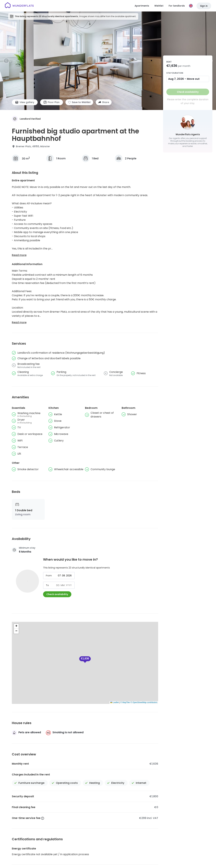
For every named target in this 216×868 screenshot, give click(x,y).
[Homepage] (19, 6)
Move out (193, 79)
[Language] (191, 6)
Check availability (57, 594)
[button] (85, 660)
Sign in (204, 6)
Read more (19, 255)
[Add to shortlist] (79, 102)
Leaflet (114, 702)
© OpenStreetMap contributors (144, 702)
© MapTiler (125, 702)
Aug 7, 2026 (176, 79)
